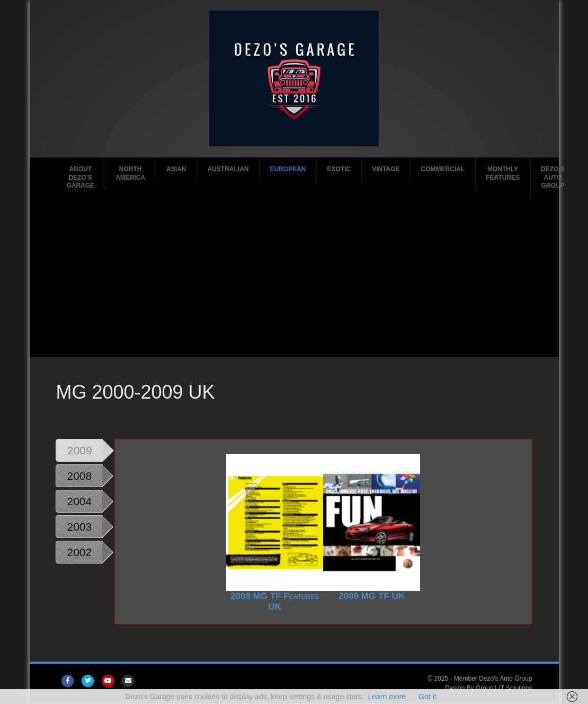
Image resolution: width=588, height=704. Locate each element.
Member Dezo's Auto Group (493, 679)
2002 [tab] (79, 552)
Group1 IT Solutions (504, 688)
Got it (427, 697)
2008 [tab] (79, 476)
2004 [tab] (79, 501)
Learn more (387, 697)
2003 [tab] (79, 527)
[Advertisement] (294, 278)
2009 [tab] (80, 450)
